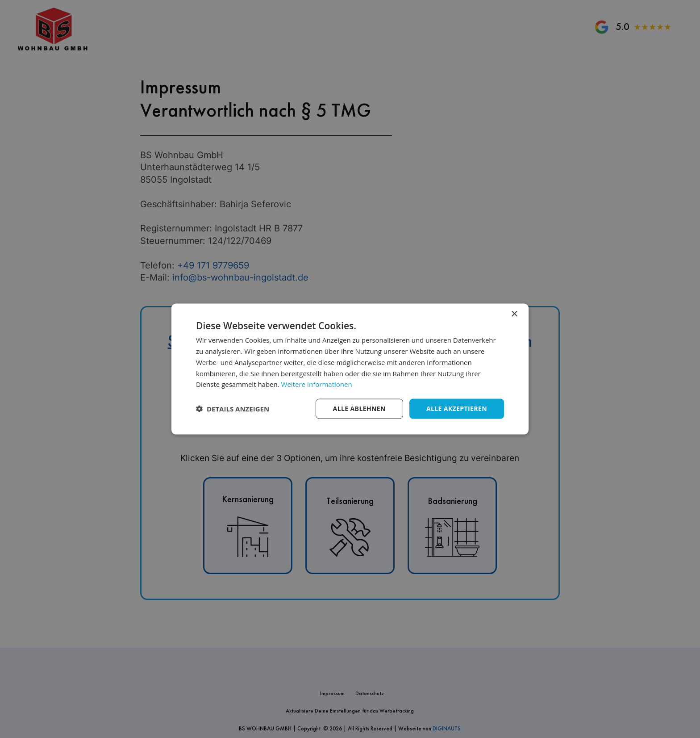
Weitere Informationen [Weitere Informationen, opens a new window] (317, 384)
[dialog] (350, 369)
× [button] (514, 314)
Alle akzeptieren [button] (457, 409)
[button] (233, 409)
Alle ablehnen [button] (359, 409)
